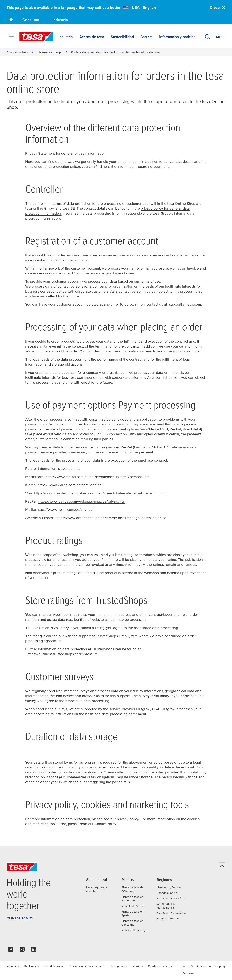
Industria (60, 20)
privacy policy (128, 819)
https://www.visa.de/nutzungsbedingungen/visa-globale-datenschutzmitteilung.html (101, 493)
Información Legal (49, 52)
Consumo (31, 20)
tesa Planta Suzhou (134, 906)
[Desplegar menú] (11, 37)
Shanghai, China (167, 893)
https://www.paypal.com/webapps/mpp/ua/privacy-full (82, 501)
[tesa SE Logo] (36, 37)
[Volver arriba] (222, 866)
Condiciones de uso (161, 966)
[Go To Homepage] (11, 20)
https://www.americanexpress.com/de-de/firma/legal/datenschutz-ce (111, 518)
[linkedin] (34, 951)
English (149, 7)
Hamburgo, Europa (169, 887)
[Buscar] (208, 37)
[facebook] (11, 951)
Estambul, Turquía (168, 918)
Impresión (13, 966)
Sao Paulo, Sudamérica (171, 913)
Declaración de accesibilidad (88, 966)
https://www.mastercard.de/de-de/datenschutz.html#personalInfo (98, 477)
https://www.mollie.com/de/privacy (65, 509)
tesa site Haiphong (133, 930)
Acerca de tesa (17, 52)
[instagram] (22, 951)
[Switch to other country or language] (221, 37)
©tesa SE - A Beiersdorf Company (204, 966)
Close (218, 7)
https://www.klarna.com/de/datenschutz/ (70, 485)
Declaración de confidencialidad (44, 966)
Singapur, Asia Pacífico (171, 898)
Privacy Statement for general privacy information (65, 153)
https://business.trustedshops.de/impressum (62, 654)
